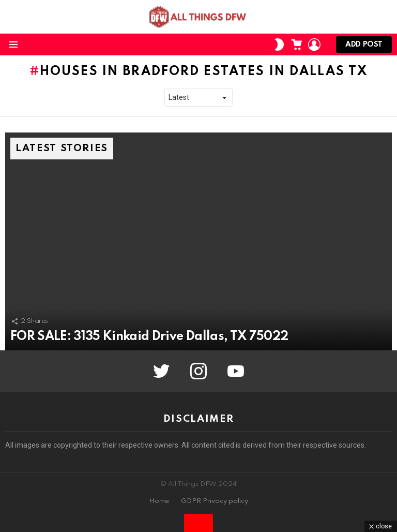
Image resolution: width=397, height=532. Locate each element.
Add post (364, 47)
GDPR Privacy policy (215, 501)
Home (159, 501)
